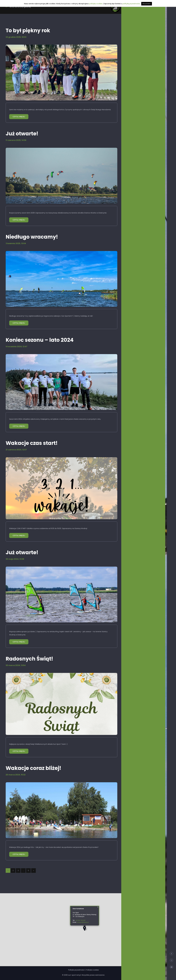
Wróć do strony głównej (18, 7)
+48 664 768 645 (80, 920)
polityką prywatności (131, 4)
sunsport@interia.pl (83, 922)
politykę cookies (96, 4)
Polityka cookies (93, 970)
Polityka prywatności (76, 970)
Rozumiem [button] (147, 4)
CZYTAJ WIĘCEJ (19, 117)
